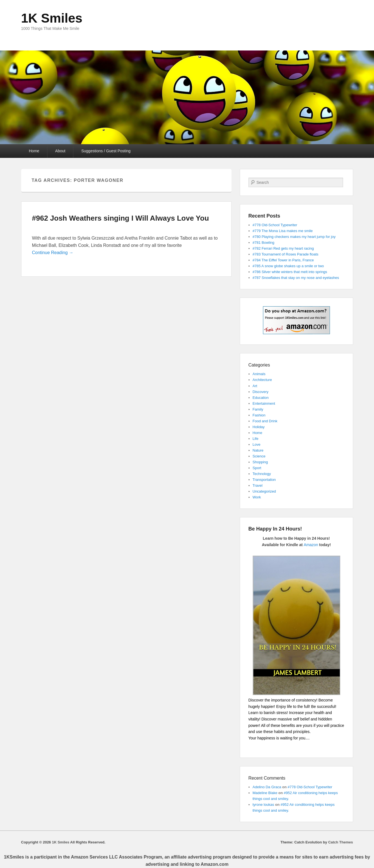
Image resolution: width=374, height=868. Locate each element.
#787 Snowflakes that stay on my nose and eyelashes (296, 278)
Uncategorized (264, 491)
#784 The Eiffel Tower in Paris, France (283, 260)
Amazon (311, 545)
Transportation (264, 480)
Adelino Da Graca (267, 787)
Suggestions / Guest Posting (106, 151)
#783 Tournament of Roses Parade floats (286, 254)
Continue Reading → (53, 253)
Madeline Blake (265, 793)
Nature (258, 450)
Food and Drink (265, 421)
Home (34, 151)
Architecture (262, 380)
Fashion (259, 415)
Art (255, 386)
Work (257, 497)
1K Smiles (52, 18)
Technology (262, 474)
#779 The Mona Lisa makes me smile (283, 231)
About (60, 151)
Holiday (259, 427)
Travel (258, 485)
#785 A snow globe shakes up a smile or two (288, 266)
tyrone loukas (263, 805)
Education (261, 398)
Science (259, 456)
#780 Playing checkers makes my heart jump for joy (294, 237)
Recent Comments (267, 778)
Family (258, 409)
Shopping (260, 462)
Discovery (261, 392)
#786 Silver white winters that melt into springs (290, 272)
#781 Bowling (264, 243)
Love (257, 444)
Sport (257, 468)
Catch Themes (341, 842)
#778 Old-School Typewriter (275, 225)
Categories (259, 365)
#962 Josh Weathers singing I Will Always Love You (121, 218)
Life (256, 439)
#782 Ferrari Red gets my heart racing (283, 248)
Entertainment (264, 403)
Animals (259, 374)
